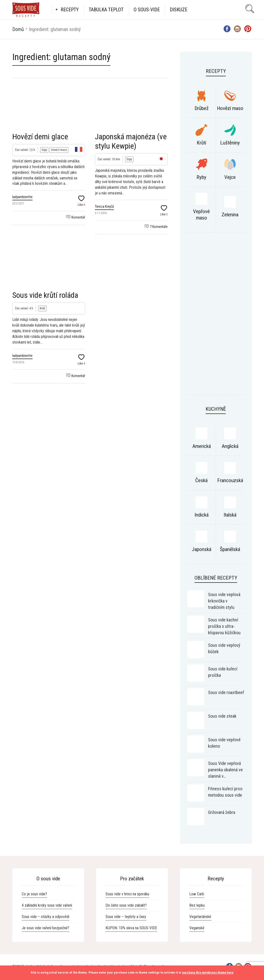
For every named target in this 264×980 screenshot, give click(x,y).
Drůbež (202, 108)
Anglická (230, 446)
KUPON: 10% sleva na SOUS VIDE (131, 928)
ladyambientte (22, 197)
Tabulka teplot (106, 10)
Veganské (197, 928)
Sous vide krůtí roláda (45, 295)
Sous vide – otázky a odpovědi (45, 917)
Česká (201, 480)
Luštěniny (230, 143)
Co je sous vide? (34, 894)
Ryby (201, 177)
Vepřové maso (201, 214)
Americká (202, 446)
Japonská (202, 549)
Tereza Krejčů (104, 206)
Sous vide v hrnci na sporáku (127, 894)
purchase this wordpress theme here (208, 972)
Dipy (44, 150)
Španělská (230, 549)
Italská (230, 515)
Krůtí (42, 308)
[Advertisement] (216, 316)
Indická (202, 515)
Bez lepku (197, 905)
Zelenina (230, 215)
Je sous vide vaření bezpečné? (45, 928)
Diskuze (179, 10)
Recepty (70, 10)
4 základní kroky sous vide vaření (47, 905)
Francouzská (230, 480)
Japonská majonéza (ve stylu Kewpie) (131, 141)
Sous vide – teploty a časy (126, 917)
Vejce (230, 177)
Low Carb (197, 894)
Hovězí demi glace (40, 137)
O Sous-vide (147, 10)
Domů (18, 29)
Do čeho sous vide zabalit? (126, 905)
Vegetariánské (200, 917)
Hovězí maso (59, 150)
